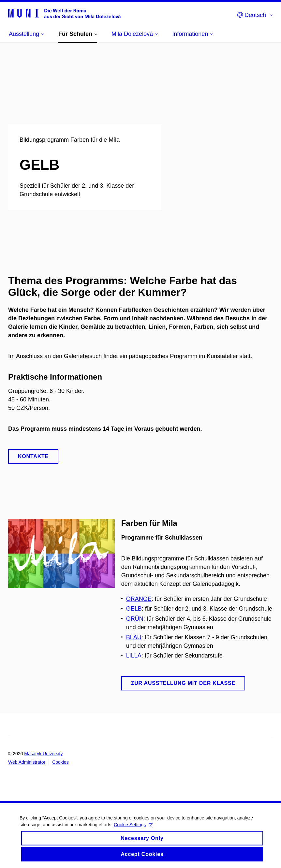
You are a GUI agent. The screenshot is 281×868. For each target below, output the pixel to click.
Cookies (60, 762)
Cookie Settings (133, 830)
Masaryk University (43, 754)
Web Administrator (27, 762)
